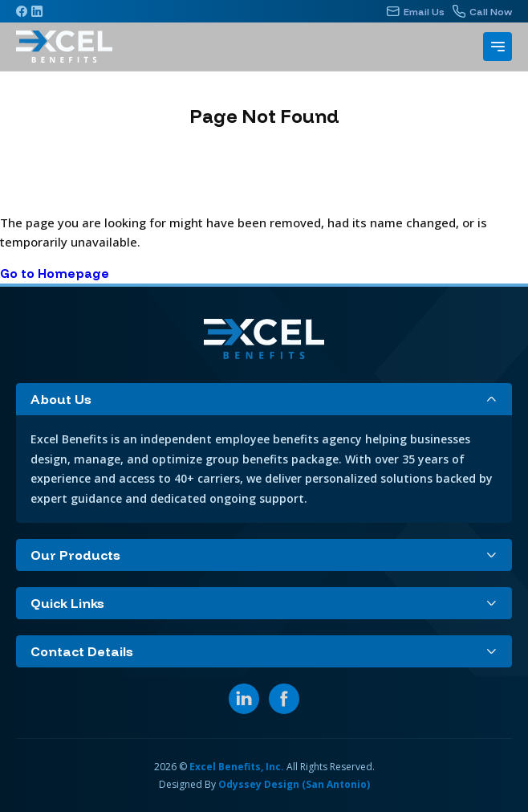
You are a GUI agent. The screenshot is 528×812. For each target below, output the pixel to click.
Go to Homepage (55, 273)
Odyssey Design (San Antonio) (294, 784)
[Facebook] (22, 11)
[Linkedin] (37, 11)
